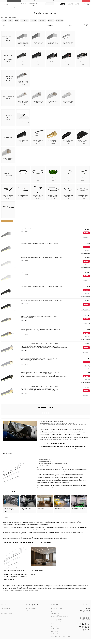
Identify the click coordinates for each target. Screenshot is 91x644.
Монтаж (14, 18)
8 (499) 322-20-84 (26, 3)
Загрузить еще (46, 408)
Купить (86, 233)
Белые (17, 21)
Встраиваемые (24, 21)
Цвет (10, 18)
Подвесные (33, 21)
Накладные (51, 21)
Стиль (6, 18)
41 (48, 413)
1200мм (4, 21)
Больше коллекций (7, 221)
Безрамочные (42, 21)
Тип (2, 18)
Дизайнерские (60, 21)
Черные (11, 21)
